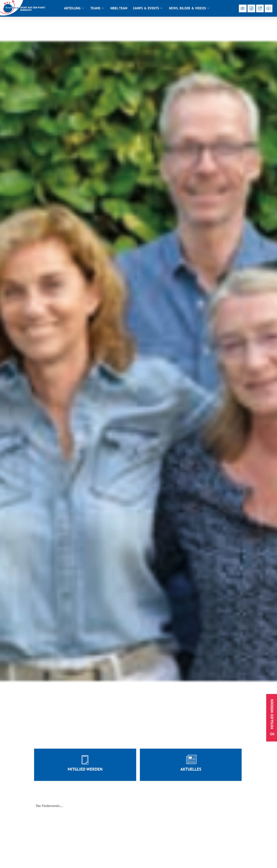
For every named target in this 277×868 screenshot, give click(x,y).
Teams (97, 8)
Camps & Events (148, 8)
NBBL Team (119, 8)
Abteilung (74, 8)
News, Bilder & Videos (189, 8)
